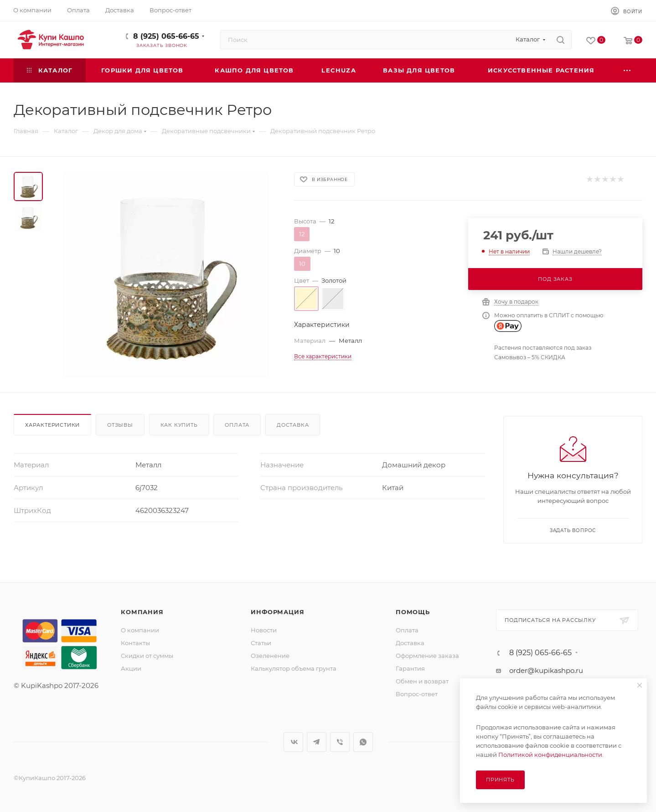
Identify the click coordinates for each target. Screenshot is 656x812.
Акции (131, 668)
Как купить (179, 425)
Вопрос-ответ (417, 694)
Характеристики (52, 425)
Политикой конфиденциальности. (551, 755)
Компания (142, 612)
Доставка (293, 425)
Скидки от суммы (147, 656)
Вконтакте (293, 742)
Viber (340, 742)
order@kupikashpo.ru (546, 670)
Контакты (135, 643)
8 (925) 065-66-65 (166, 36)
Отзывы (120, 425)
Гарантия (410, 668)
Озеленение (270, 656)
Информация (277, 612)
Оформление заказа (427, 656)
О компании (140, 630)
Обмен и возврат (422, 681)
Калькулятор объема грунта (294, 668)
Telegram (317, 742)
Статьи (261, 643)
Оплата (237, 425)
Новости (264, 630)
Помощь (413, 612)
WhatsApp (363, 742)
